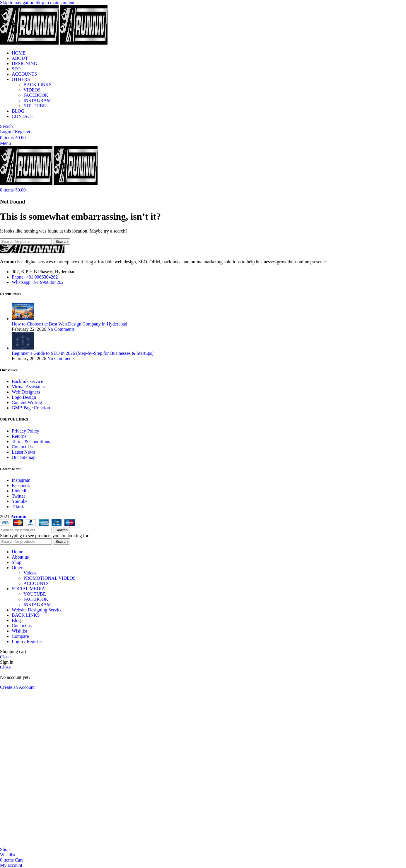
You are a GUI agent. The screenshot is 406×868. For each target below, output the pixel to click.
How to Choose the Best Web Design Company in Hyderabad (69, 324)
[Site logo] (30, 43)
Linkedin (20, 491)
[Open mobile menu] (5, 143)
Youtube (20, 501)
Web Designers (26, 392)
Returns (19, 436)
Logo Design (24, 397)
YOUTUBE (35, 106)
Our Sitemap (24, 457)
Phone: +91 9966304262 (35, 277)
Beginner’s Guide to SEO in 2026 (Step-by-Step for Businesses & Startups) (83, 353)
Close (5, 657)
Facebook (21, 485)
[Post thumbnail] (23, 319)
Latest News (23, 452)
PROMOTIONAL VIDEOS (50, 578)
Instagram (21, 480)
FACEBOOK (36, 95)
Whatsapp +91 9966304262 (38, 282)
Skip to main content (55, 2)
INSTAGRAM (37, 100)
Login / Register (27, 641)
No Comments (61, 329)
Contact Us (22, 447)
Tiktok (18, 507)
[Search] (6, 126)
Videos (30, 573)
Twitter (18, 496)
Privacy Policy (25, 431)
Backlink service (27, 381)
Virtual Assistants (28, 387)
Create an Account (17, 687)
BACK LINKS (37, 85)
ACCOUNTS (36, 583)
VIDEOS (32, 90)
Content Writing (27, 402)
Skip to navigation (18, 2)
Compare (20, 636)
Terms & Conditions (31, 441)
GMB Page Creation (31, 408)
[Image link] (32, 252)
